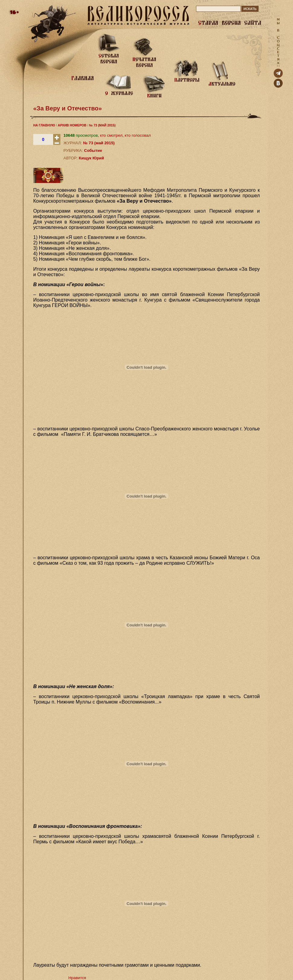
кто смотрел (111, 135)
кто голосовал (138, 135)
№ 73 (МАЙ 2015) (102, 125)
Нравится (77, 978)
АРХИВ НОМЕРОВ (72, 125)
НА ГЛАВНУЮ (44, 125)
